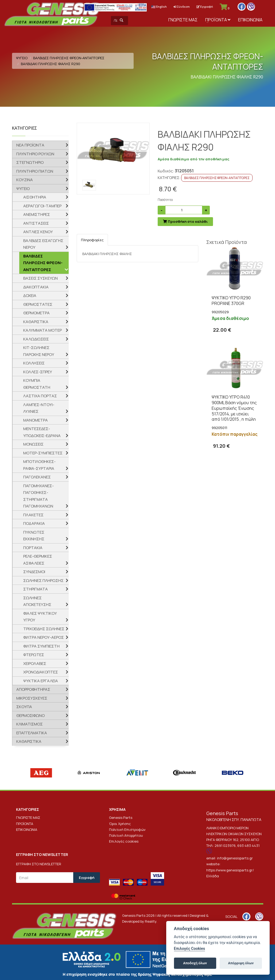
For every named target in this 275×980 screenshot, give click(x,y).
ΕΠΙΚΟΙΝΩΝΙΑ (250, 20)
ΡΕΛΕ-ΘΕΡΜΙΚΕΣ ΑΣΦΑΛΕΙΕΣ (38, 560)
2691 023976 (225, 846)
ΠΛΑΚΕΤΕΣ (33, 515)
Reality (151, 921)
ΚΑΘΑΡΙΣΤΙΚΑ (36, 322)
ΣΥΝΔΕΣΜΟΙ (34, 572)
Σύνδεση (182, 7)
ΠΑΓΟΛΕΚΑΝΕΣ (37, 477)
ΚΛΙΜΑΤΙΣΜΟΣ (30, 724)
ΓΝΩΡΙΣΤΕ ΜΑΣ (183, 20)
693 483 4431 (248, 846)
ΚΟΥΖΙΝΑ (25, 180)
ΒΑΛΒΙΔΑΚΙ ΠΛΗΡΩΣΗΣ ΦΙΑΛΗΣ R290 (51, 64)
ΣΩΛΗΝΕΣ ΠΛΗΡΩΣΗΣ (43, 580)
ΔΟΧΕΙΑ (30, 295)
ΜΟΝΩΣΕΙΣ (33, 444)
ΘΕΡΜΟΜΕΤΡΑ (36, 313)
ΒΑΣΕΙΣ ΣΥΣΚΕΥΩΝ (40, 278)
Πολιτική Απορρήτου (126, 835)
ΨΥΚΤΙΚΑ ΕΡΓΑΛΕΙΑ (41, 681)
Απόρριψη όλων (241, 963)
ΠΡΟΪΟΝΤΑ (218, 20)
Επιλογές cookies (124, 841)
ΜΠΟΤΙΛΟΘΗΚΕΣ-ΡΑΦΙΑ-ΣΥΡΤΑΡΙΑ (39, 465)
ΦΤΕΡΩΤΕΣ (34, 655)
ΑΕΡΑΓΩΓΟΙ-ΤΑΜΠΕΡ (42, 206)
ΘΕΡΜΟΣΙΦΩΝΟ (30, 715)
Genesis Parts (121, 818)
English (159, 7)
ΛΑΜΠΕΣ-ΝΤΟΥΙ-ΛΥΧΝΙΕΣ (39, 408)
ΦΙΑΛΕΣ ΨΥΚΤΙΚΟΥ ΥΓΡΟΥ (40, 617)
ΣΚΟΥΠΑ (24, 707)
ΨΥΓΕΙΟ (22, 58)
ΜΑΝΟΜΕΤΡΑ (36, 420)
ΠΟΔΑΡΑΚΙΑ (34, 523)
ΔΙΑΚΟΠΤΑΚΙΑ (36, 287)
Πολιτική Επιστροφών (127, 830)
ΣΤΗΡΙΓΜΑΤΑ (36, 589)
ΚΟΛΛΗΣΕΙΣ (34, 363)
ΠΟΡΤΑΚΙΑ (33, 548)
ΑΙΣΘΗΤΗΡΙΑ (35, 197)
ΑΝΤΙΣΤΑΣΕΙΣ (36, 223)
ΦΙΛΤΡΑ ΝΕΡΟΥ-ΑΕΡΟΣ (44, 637)
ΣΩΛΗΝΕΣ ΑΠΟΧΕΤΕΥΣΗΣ (37, 601)
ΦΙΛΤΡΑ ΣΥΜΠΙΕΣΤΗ (41, 646)
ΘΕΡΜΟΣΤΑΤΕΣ (38, 304)
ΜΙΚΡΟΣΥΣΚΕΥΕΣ (32, 698)
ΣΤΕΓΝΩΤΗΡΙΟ (30, 162)
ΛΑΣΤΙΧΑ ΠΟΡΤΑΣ (40, 396)
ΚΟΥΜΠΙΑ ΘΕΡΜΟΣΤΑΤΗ (37, 384)
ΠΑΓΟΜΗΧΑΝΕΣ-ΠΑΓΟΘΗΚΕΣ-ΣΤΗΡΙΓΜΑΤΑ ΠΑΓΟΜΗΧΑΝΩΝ (38, 496)
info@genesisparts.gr (235, 858)
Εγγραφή (205, 7)
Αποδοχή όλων (195, 963)
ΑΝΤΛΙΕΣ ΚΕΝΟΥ (38, 232)
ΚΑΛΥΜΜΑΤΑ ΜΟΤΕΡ (42, 330)
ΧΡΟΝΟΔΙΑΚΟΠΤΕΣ (41, 672)
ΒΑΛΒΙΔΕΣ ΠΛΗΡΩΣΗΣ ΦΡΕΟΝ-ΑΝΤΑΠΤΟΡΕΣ (69, 58)
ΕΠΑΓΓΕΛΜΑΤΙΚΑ (32, 733)
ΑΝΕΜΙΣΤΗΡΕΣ (37, 214)
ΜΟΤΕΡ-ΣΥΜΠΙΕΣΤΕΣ (43, 453)
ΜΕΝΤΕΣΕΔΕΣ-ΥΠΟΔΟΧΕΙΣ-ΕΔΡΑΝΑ (42, 432)
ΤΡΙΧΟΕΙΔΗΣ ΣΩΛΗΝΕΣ (44, 629)
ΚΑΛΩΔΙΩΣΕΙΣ (36, 339)
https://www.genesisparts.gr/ (230, 870)
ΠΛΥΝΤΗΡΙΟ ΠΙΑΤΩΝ (35, 171)
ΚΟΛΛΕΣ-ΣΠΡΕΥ (38, 372)
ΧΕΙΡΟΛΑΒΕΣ (35, 663)
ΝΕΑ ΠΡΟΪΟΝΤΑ (30, 145)
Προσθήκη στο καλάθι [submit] (185, 221)
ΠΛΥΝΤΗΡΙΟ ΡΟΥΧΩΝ (35, 154)
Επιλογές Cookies (190, 949)
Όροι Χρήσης (120, 824)
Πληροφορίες (92, 240)
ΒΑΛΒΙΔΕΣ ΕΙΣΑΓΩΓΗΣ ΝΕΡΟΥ (43, 244)
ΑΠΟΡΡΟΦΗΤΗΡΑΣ (33, 689)
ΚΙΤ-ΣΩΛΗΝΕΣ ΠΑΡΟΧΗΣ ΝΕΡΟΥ (39, 351)
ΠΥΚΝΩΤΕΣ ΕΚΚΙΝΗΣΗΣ (34, 536)
